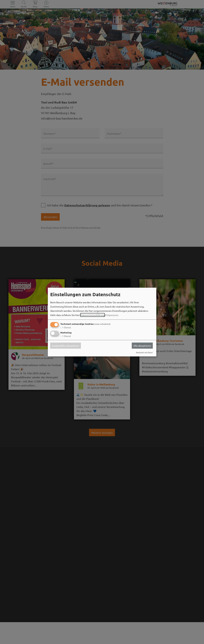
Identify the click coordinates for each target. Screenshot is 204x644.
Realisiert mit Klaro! (144, 352)
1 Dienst (66, 327)
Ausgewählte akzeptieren (65, 346)
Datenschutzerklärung (93, 315)
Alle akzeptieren (142, 346)
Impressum (112, 315)
